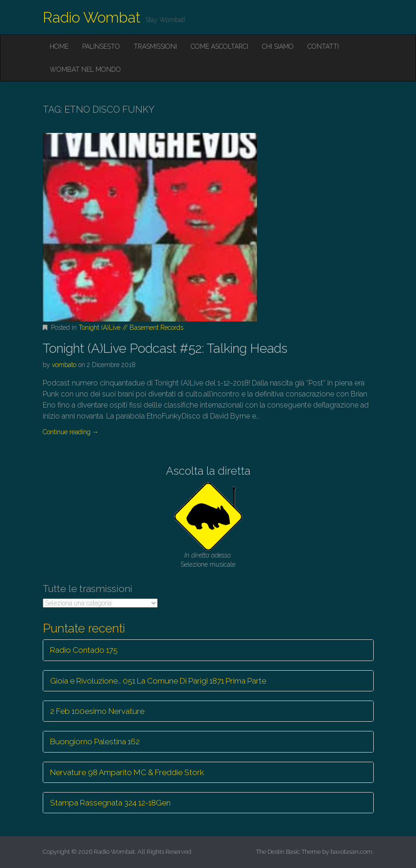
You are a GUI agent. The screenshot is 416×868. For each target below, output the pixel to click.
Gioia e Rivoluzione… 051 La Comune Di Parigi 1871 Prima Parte (158, 681)
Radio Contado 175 (84, 650)
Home (59, 46)
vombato (64, 365)
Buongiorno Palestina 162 (95, 742)
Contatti (323, 46)
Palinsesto (101, 46)
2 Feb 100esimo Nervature (97, 711)
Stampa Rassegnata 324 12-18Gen (110, 803)
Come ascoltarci (219, 46)
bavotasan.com (351, 852)
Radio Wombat (92, 17)
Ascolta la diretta (208, 471)
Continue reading (71, 432)
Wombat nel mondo (85, 69)
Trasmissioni (155, 46)
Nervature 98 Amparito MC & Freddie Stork (127, 772)
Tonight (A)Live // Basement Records (131, 328)
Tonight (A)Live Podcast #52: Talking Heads (165, 348)
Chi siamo (278, 46)
